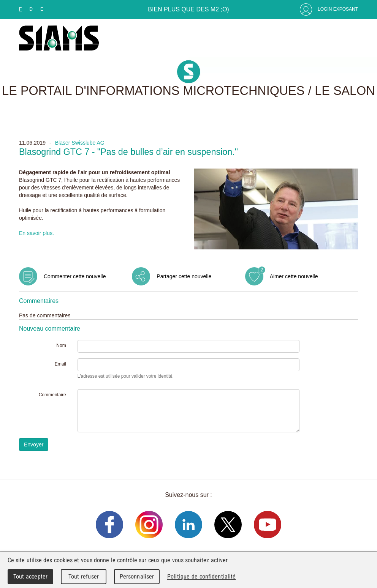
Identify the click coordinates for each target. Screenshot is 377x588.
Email (60, 364)
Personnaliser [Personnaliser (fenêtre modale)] (137, 576)
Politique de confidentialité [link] (201, 576)
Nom (61, 345)
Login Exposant (338, 9)
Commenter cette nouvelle (75, 276)
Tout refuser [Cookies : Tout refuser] (84, 576)
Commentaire (52, 395)
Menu (350, 38)
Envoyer (34, 445)
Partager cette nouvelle (184, 276)
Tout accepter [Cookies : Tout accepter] (30, 576)
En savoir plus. (36, 233)
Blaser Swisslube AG (80, 143)
